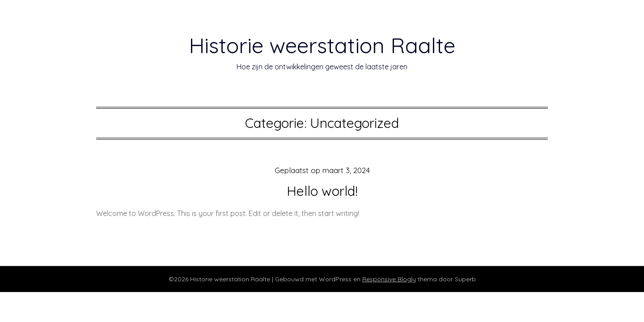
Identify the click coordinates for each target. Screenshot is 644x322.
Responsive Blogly (389, 279)
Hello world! (322, 191)
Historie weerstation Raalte (322, 45)
